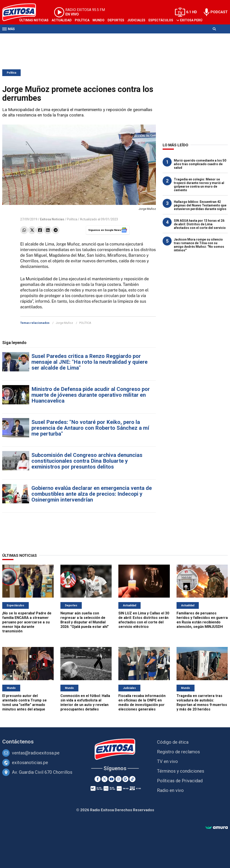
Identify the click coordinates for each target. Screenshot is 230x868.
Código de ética (173, 742)
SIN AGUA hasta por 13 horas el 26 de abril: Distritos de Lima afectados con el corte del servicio (200, 224)
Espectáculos (161, 20)
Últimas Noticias (34, 20)
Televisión (28, 38)
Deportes (116, 20)
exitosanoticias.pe (30, 763)
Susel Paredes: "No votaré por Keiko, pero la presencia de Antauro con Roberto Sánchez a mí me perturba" (90, 428)
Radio (45, 38)
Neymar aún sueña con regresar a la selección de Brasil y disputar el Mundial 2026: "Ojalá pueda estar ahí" (85, 620)
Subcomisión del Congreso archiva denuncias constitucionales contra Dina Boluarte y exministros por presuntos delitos (87, 461)
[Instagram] (118, 779)
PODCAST (219, 12)
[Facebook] (98, 779)
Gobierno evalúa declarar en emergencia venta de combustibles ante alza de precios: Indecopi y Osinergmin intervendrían (92, 494)
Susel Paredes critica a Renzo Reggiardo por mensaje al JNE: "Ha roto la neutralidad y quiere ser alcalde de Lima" (90, 362)
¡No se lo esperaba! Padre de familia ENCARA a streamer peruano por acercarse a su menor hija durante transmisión (27, 622)
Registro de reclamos (178, 752)
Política (82, 20)
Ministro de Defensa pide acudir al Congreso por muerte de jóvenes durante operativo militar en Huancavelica (91, 395)
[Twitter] (105, 779)
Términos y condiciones (181, 771)
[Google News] (125, 779)
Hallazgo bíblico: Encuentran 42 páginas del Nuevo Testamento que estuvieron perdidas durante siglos (200, 205)
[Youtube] (112, 779)
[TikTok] (132, 779)
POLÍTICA (85, 323)
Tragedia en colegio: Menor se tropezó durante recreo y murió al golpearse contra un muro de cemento (199, 185)
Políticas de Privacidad (180, 781)
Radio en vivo (170, 790)
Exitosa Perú (191, 20)
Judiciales (136, 20)
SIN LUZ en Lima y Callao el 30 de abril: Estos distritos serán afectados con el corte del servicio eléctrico (144, 620)
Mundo (98, 20)
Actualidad (62, 20)
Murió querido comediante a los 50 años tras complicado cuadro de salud (200, 164)
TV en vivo (167, 761)
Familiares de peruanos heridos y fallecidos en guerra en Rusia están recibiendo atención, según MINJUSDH (202, 620)
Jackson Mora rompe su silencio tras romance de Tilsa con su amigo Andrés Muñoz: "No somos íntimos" (199, 245)
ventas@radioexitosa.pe (36, 753)
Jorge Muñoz (64, 323)
